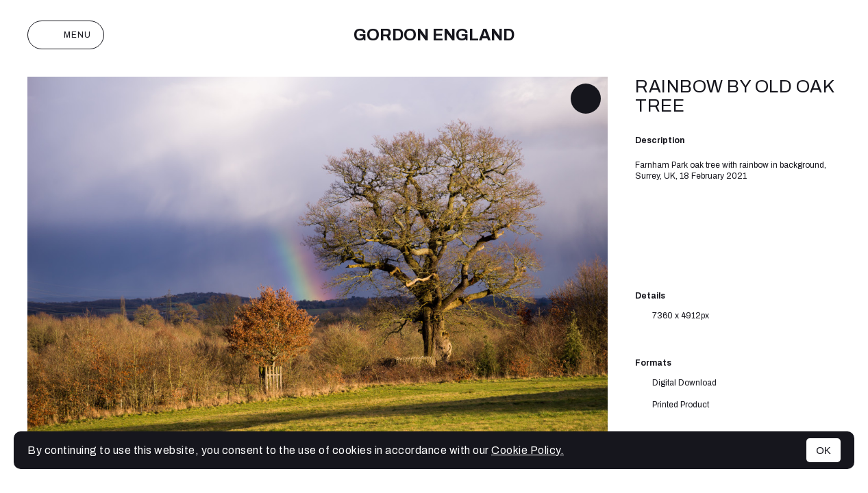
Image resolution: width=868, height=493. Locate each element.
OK (823, 450)
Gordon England (434, 35)
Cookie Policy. (528, 450)
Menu (66, 35)
